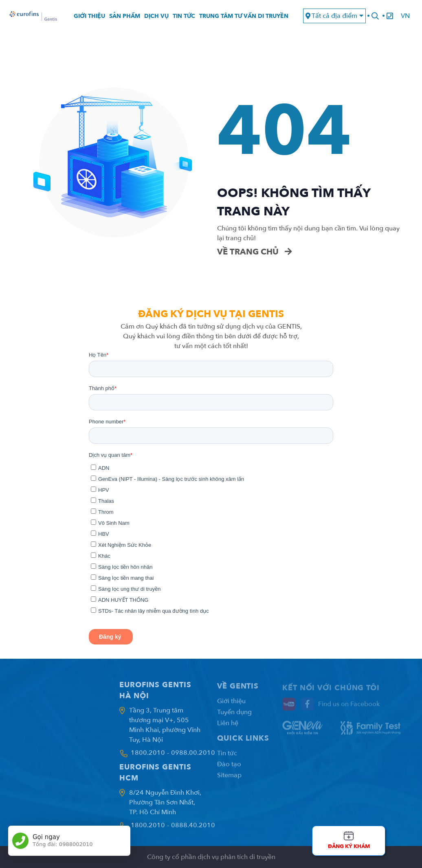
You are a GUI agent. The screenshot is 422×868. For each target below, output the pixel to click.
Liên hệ (228, 727)
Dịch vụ (156, 16)
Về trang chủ (255, 252)
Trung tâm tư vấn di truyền (244, 16)
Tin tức (184, 16)
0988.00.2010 (193, 756)
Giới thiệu (89, 16)
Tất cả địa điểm (334, 16)
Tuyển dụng (234, 716)
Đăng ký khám (349, 846)
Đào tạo (229, 768)
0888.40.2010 (193, 829)
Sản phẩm (125, 16)
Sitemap (229, 779)
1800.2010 (148, 756)
